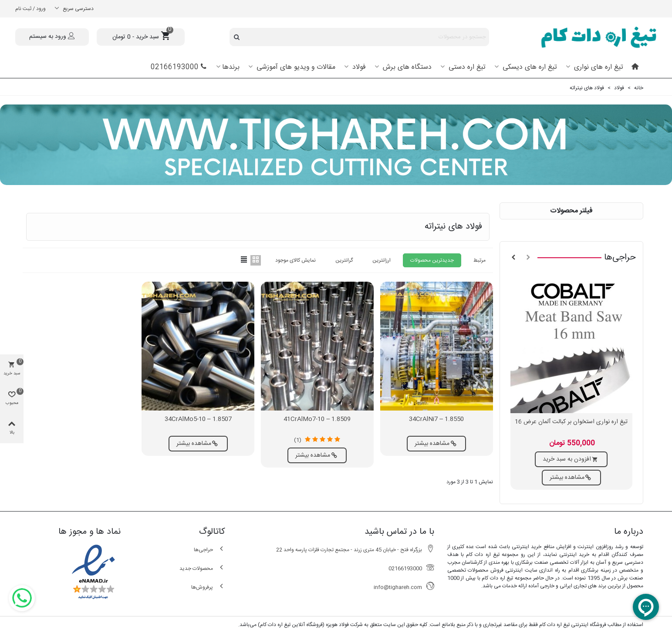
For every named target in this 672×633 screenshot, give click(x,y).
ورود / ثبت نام (30, 9)
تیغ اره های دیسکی (529, 67)
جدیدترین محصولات (432, 260)
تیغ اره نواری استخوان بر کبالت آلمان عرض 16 (571, 422)
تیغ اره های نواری (598, 67)
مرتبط (480, 260)
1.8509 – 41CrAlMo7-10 (317, 419)
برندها (231, 67)
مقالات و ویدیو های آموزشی (295, 67)
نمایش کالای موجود (295, 260)
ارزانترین (382, 260)
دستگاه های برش (406, 67)
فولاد (358, 67)
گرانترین (344, 260)
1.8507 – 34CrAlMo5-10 (198, 419)
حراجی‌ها (620, 258)
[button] (528, 258)
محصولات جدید (202, 568)
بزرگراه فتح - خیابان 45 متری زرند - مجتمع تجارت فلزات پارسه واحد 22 (355, 550)
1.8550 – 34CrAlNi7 (436, 419)
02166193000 (179, 67)
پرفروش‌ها (208, 587)
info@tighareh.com (404, 587)
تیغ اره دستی (466, 67)
